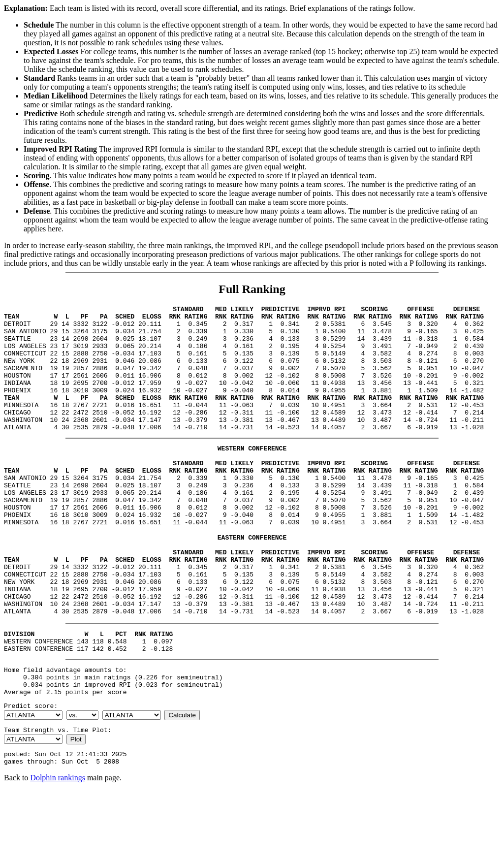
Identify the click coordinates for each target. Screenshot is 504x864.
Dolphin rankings (58, 851)
